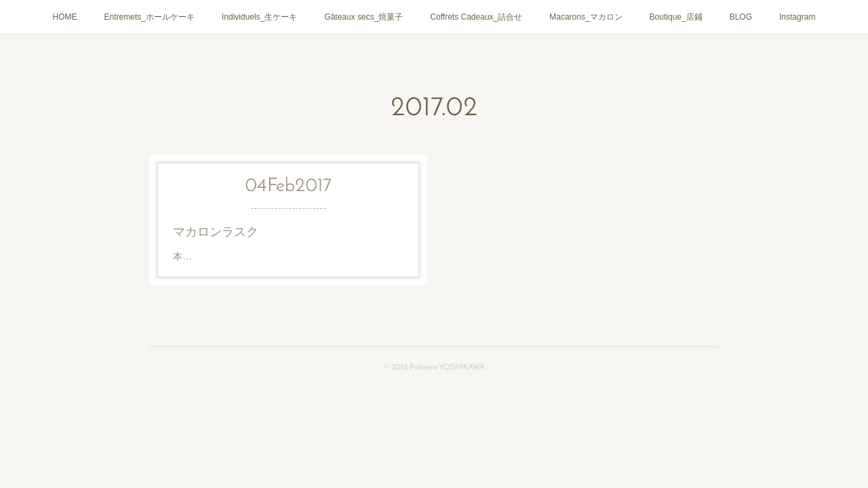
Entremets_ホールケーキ (150, 17)
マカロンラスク (216, 232)
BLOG (741, 17)
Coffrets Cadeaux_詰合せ (476, 17)
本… (182, 256)
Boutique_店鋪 (676, 17)
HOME (65, 17)
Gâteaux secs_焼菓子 (363, 17)
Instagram (797, 17)
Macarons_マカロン (586, 17)
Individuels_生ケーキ (259, 17)
